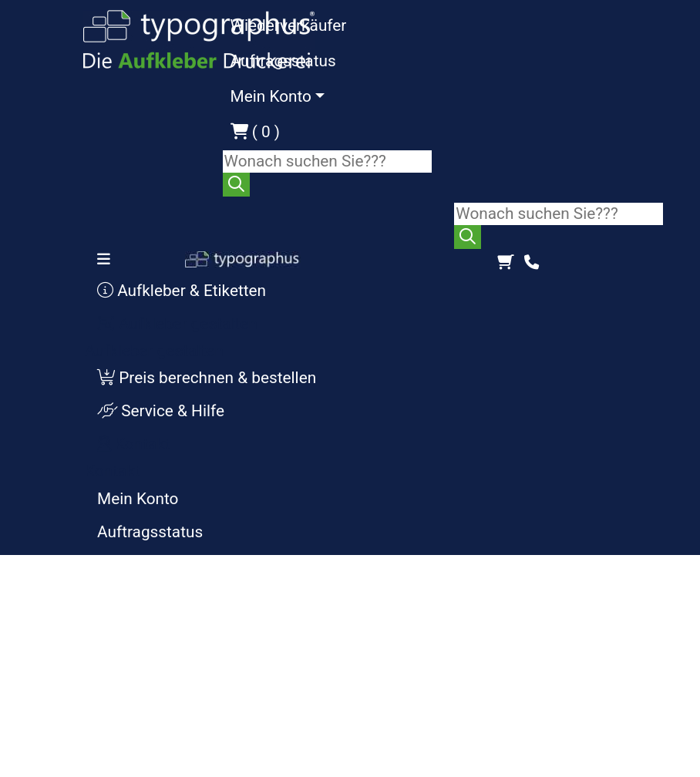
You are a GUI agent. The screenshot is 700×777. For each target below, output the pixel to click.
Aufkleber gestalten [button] (177, 324)
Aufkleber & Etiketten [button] (182, 291)
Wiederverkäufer (289, 25)
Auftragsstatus (283, 61)
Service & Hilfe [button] (161, 411)
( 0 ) (256, 132)
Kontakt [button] (134, 444)
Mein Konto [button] (271, 96)
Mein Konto (138, 499)
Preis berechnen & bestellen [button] (207, 378)
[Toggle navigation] (108, 259)
